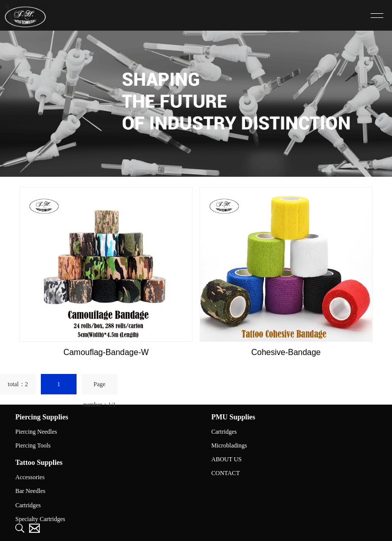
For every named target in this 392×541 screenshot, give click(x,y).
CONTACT (226, 473)
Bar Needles (30, 491)
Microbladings (229, 445)
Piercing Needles (36, 432)
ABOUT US (226, 459)
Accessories (30, 477)
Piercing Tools (33, 445)
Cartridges (224, 432)
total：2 (18, 384)
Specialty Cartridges (40, 519)
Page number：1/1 (100, 387)
